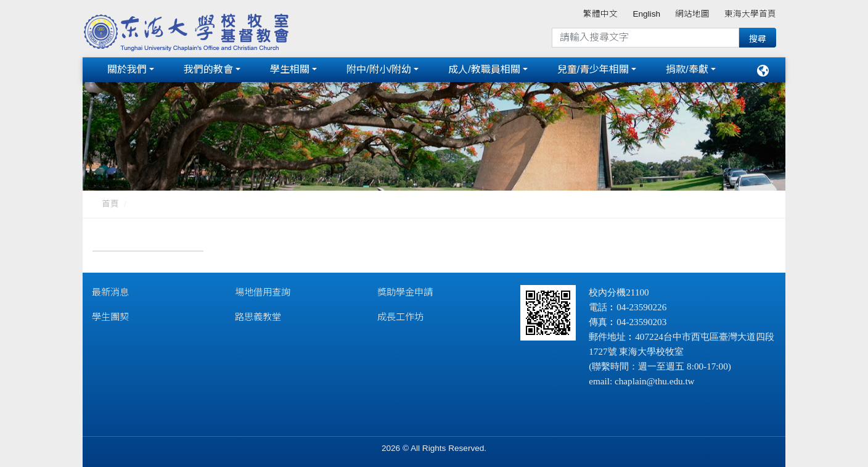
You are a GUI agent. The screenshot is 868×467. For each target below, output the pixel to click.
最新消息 (110, 292)
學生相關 (290, 69)
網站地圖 (692, 14)
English (646, 14)
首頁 (110, 204)
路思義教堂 (258, 317)
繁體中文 (600, 14)
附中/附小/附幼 (379, 69)
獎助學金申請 (405, 292)
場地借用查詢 (263, 292)
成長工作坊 (400, 317)
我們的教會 (208, 69)
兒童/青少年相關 (593, 69)
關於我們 (127, 69)
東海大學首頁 (750, 14)
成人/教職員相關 (484, 69)
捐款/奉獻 (687, 69)
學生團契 (110, 317)
